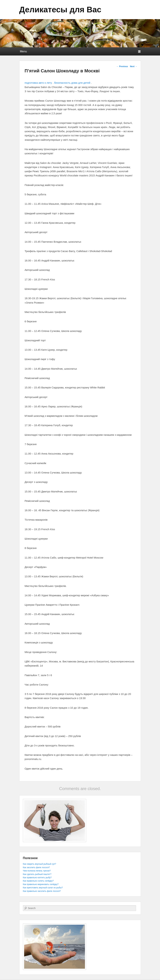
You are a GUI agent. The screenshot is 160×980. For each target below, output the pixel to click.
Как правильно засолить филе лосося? (42, 891)
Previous (122, 66)
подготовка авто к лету (38, 83)
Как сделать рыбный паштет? (37, 874)
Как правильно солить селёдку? (38, 881)
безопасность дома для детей (72, 83)
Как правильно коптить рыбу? (37, 878)
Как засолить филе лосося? (36, 867)
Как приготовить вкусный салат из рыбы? (43, 888)
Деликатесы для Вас (60, 10)
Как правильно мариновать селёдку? (41, 884)
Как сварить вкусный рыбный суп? (40, 864)
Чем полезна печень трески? (37, 871)
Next (134, 66)
